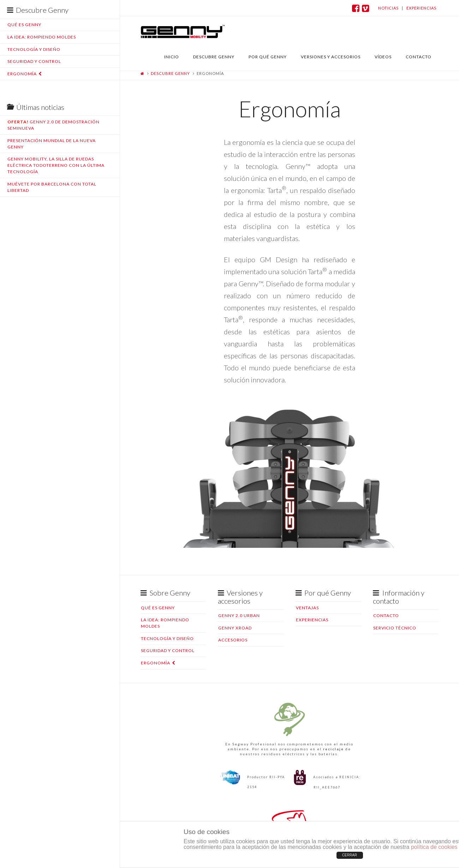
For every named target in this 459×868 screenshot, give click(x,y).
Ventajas (307, 608)
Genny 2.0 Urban (239, 615)
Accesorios (233, 640)
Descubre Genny (170, 73)
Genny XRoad (235, 628)
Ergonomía (22, 74)
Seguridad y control (34, 61)
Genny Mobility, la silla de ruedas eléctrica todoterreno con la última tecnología (56, 165)
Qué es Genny (24, 25)
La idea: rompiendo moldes (42, 37)
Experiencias (312, 620)
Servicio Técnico (395, 628)
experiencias (421, 8)
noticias (388, 8)
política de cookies (434, 847)
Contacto (386, 615)
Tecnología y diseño (34, 49)
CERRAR (350, 855)
